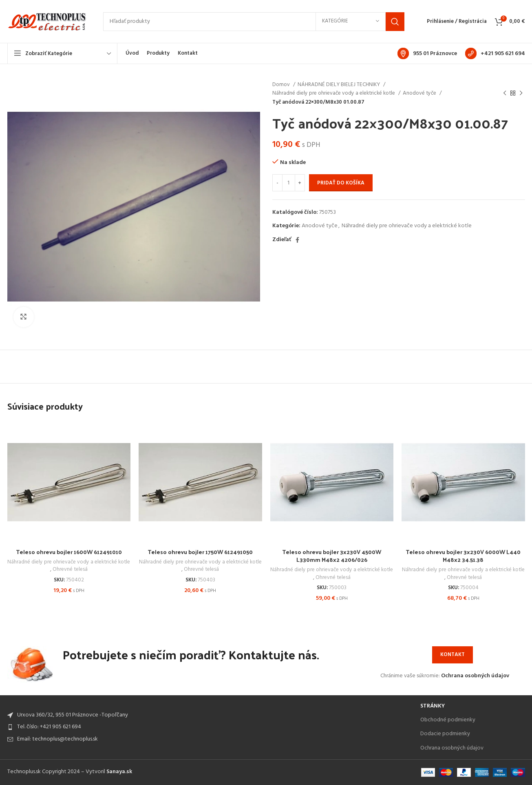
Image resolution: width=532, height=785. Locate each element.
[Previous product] (505, 93)
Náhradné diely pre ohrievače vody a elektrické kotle (334, 93)
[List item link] (210, 727)
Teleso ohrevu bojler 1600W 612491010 (69, 552)
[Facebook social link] (297, 240)
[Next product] (521, 93)
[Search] (254, 22)
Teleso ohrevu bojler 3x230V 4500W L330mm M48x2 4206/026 (332, 556)
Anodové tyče (420, 93)
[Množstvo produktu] (289, 183)
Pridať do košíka (341, 183)
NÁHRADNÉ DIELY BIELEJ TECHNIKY (339, 85)
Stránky (433, 706)
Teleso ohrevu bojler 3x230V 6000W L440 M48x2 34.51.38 (463, 556)
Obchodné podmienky (448, 720)
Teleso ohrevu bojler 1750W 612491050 (200, 552)
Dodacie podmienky (445, 734)
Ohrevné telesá (70, 570)
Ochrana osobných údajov (475, 676)
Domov (282, 85)
